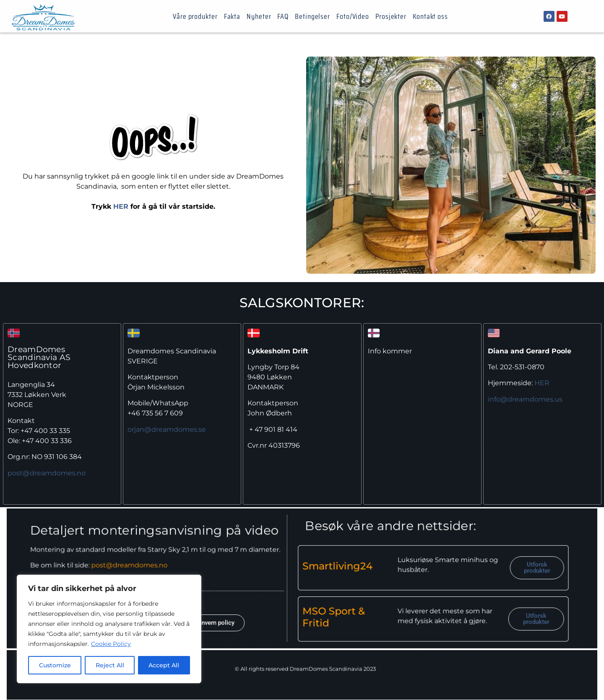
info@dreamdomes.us (525, 399)
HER (121, 206)
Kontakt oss (430, 16)
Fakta (232, 16)
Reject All (110, 665)
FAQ (283, 16)
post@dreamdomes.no (47, 473)
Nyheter (259, 16)
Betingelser (312, 16)
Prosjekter (391, 16)
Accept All (164, 665)
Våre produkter (195, 16)
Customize (55, 665)
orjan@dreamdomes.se (167, 429)
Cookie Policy (111, 644)
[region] (109, 629)
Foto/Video (353, 16)
